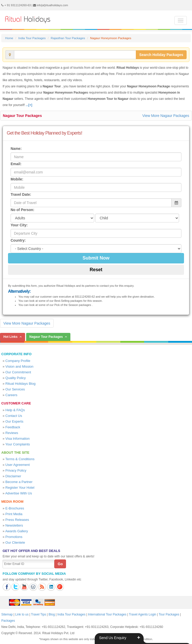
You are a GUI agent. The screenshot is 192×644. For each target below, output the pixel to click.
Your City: (19, 225)
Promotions (14, 537)
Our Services (15, 389)
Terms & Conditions (20, 459)
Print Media (14, 514)
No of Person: (23, 210)
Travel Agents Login (143, 614)
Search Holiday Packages (161, 55)
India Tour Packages (32, 38)
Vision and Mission (19, 366)
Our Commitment (18, 372)
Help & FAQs (15, 410)
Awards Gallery (17, 531)
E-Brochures (15, 508)
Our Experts (14, 421)
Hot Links (10, 337)
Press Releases (17, 520)
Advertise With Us (19, 493)
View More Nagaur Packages (166, 116)
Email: (16, 164)
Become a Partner (19, 482)
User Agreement (18, 465)
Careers (11, 395)
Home (9, 38)
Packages (8, 621)
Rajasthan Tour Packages (68, 38)
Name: (16, 149)
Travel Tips (39, 614)
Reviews (12, 433)
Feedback (13, 427)
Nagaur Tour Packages (22, 116)
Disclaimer (13, 476)
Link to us (22, 614)
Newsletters (14, 525)
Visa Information (18, 439)
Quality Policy (16, 378)
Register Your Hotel (20, 488)
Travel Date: (21, 194)
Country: (18, 240)
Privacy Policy (16, 470)
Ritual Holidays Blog (20, 384)
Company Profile (18, 361)
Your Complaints (18, 444)
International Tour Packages (107, 614)
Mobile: (17, 179)
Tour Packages (169, 614)
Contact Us (14, 416)
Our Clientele (15, 542)
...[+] (29, 105)
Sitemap (7, 614)
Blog (52, 614)
